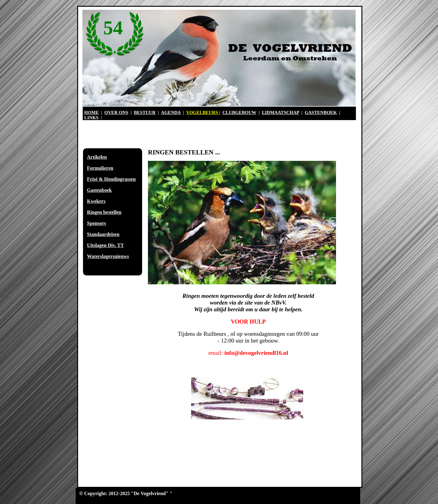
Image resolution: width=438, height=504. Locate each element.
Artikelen (97, 157)
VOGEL (194, 112)
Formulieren (100, 168)
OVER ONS (116, 112)
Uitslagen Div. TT (105, 245)
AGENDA (171, 112)
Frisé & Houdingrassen (111, 179)
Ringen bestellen (104, 212)
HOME (92, 112)
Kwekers (96, 201)
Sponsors (96, 223)
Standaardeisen (103, 234)
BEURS (211, 112)
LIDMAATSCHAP (280, 112)
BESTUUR (145, 112)
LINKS (91, 118)
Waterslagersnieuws (108, 256)
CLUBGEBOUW (239, 112)
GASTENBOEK (321, 112)
